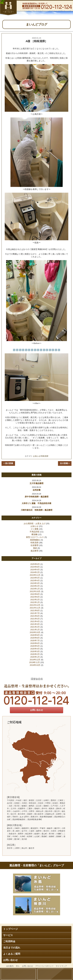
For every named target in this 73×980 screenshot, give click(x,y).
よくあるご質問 (12, 954)
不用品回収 (35, 532)
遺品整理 (34, 551)
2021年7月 (35, 613)
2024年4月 (35, 570)
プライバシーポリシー (44, 966)
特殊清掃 (45, 456)
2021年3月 (35, 624)
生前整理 (34, 545)
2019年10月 (35, 665)
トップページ (10, 929)
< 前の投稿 (8, 463)
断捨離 (35, 534)
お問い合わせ (10, 960)
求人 (18, 966)
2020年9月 (35, 635)
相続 (35, 548)
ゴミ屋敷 (34, 529)
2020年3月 (35, 651)
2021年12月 (35, 605)
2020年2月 (35, 654)
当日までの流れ (12, 948)
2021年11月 (35, 608)
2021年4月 (35, 621)
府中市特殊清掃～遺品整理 (37, 497)
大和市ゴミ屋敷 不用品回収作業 (36, 503)
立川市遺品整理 (36, 483)
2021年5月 (35, 619)
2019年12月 (35, 660)
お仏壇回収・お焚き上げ (35, 524)
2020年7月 (35, 641)
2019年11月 (34, 662)
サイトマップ (61, 966)
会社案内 (10, 966)
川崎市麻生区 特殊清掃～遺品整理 (37, 510)
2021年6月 (35, 616)
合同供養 (37, 490)
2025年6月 (35, 564)
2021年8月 (35, 611)
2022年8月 (35, 594)
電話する (55, 974)
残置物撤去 (35, 540)
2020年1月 (35, 657)
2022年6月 (35, 597)
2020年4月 (35, 649)
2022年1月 (35, 602)
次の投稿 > (65, 463)
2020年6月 (35, 643)
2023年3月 (35, 583)
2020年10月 (35, 632)
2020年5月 (35, 646)
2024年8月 (35, 567)
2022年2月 (35, 600)
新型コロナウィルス (35, 537)
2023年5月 (35, 578)
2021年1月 (35, 630)
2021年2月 (35, 627)
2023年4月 (35, 580)
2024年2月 (35, 572)
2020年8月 (35, 638)
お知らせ (37, 456)
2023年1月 (35, 589)
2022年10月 (35, 591)
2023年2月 (35, 586)
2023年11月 (35, 575)
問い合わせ (18, 974)
